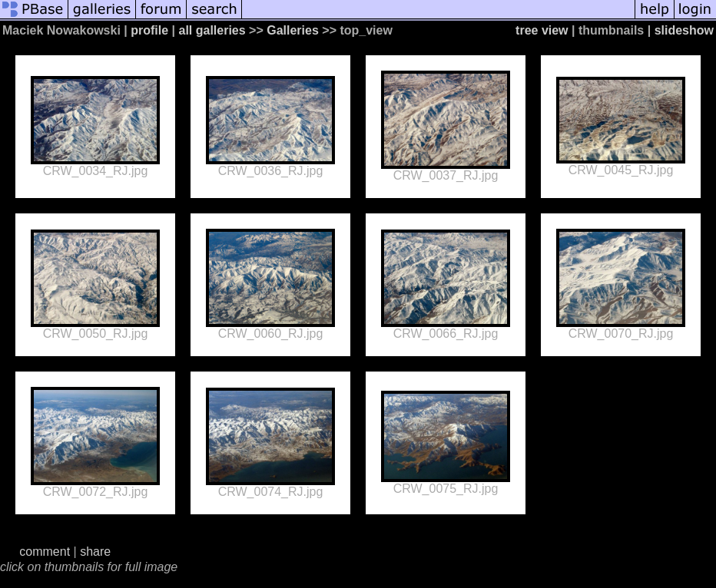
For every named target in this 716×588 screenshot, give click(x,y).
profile (149, 30)
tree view (542, 30)
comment (45, 552)
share (95, 552)
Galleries (293, 30)
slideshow (684, 30)
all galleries (212, 30)
